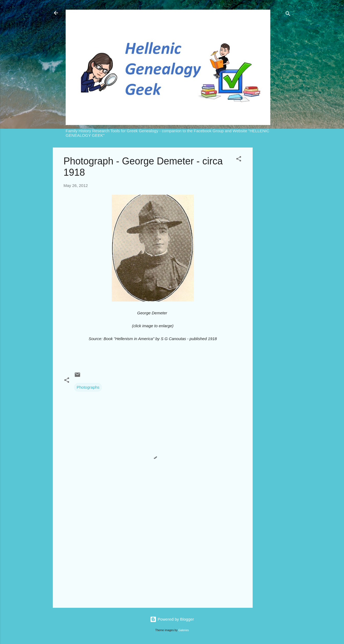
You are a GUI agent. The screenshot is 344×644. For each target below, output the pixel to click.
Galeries (184, 630)
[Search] (288, 15)
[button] (239, 160)
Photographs (88, 387)
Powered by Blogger (172, 619)
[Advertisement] (274, 228)
